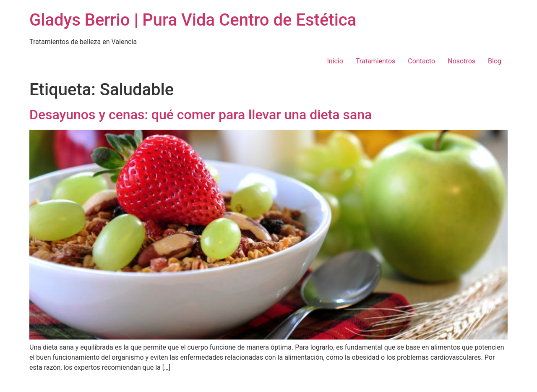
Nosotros (461, 61)
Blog (495, 61)
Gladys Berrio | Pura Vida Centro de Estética (193, 20)
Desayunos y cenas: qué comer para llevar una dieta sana (201, 115)
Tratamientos (375, 61)
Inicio (335, 61)
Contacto (421, 61)
